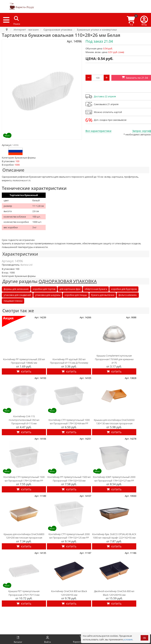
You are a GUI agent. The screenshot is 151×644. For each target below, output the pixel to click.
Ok (144, 638)
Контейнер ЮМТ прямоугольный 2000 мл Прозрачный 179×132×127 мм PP (114, 479)
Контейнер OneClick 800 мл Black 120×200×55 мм (69, 593)
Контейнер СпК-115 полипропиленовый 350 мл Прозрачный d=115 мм (24, 420)
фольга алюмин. (128, 295)
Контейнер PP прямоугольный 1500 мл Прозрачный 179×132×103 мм (69, 479)
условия (128, 639)
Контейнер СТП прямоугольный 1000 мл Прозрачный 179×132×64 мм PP (69, 422)
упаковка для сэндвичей (17, 295)
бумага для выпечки (103, 295)
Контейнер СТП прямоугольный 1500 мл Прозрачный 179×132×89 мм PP (24, 479)
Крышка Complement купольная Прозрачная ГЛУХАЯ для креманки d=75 (114, 359)
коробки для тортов (44, 289)
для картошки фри (70, 289)
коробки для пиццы (76, 295)
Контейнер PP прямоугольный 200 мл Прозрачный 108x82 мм (24, 361)
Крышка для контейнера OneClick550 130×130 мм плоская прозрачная (114, 422)
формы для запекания (16, 289)
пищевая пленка (13, 301)
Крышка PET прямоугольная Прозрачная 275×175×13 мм (24, 593)
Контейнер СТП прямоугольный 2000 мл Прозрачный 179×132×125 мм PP (69, 536)
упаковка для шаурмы (48, 295)
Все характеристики (98, 131)
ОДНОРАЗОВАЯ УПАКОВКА (68, 281)
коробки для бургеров (124, 289)
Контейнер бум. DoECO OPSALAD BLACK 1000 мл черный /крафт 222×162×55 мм (114, 536)
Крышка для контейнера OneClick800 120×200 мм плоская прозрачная (24, 536)
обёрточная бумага (96, 289)
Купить (24, 372)
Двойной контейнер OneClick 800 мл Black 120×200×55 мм (114, 593)
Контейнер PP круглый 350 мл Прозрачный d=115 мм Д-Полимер (69, 361)
